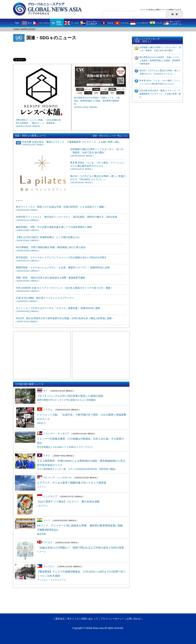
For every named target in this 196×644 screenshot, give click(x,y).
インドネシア (47, 496)
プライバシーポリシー (112, 619)
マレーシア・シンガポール (54, 478)
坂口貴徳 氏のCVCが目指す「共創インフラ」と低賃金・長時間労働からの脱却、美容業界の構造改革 (160, 60)
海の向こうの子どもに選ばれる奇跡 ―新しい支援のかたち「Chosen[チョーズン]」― (98, 179)
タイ (42, 391)
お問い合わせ (134, 619)
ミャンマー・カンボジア (53, 434)
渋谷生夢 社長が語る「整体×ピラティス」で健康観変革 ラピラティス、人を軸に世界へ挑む (160, 94)
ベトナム (45, 410)
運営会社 (60, 619)
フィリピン (46, 566)
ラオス (44, 456)
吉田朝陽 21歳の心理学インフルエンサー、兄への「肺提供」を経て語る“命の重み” (97, 152)
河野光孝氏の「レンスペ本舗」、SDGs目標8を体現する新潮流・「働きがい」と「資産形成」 (38, 123)
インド (44, 520)
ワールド (45, 542)
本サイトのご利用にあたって (83, 619)
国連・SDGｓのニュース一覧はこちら (110, 136)
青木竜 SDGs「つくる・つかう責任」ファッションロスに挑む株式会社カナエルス (97, 166)
